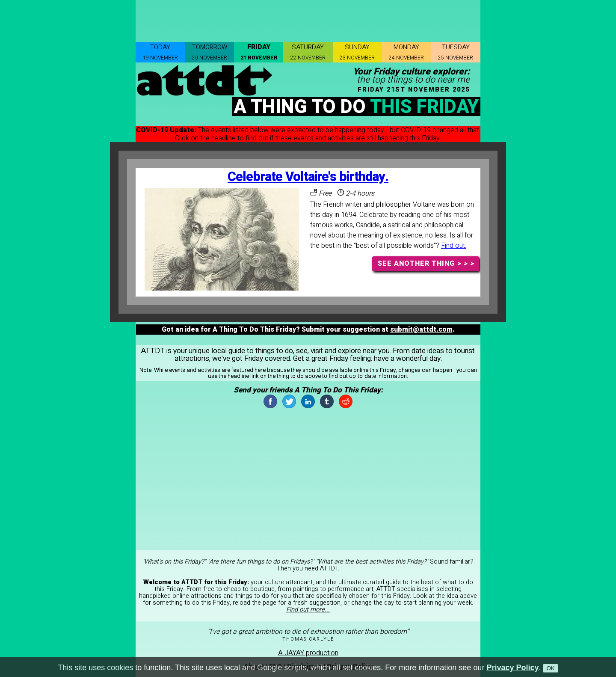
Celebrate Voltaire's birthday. (308, 177)
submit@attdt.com (421, 330)
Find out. (454, 246)
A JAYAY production (308, 653)
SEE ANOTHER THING (426, 264)
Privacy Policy (512, 668)
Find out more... (308, 610)
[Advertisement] (308, 19)
